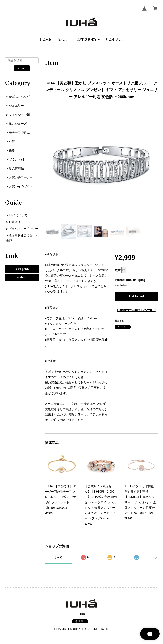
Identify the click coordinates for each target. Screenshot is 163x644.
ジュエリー (16, 106)
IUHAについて (18, 215)
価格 (12, 150)
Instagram (22, 269)
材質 (12, 141)
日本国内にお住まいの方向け (136, 310)
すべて (58, 557)
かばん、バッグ (19, 97)
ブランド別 (16, 159)
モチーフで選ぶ (19, 132)
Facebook (22, 277)
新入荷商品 (16, 168)
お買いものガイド (21, 186)
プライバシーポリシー (23, 229)
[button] (88, 40)
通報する (119, 321)
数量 (118, 270)
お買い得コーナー (21, 177)
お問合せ (14, 222)
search (22, 68)
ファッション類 (19, 115)
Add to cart (136, 296)
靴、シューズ (18, 124)
